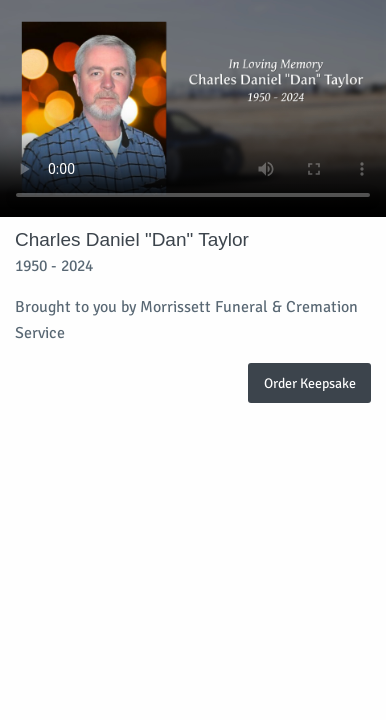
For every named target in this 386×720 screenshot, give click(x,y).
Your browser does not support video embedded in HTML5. (193, 108)
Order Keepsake (310, 383)
